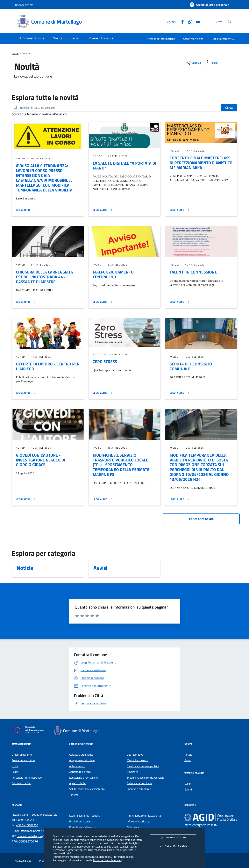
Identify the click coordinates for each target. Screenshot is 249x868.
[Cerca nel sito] (230, 22)
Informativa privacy (138, 821)
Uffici (15, 766)
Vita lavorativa (135, 755)
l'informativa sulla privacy (108, 860)
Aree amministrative (23, 760)
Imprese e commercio (139, 789)
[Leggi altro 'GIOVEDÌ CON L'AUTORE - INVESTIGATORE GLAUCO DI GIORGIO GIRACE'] (26, 499)
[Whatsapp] (189, 22)
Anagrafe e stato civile (82, 760)
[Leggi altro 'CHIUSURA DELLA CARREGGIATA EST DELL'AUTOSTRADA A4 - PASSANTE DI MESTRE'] (26, 302)
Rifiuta (173, 838)
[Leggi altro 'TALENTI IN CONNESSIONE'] (180, 302)
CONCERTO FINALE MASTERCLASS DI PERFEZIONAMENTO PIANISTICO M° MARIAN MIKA (201, 163)
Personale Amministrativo (27, 778)
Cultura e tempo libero (139, 783)
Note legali (133, 827)
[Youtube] (196, 22)
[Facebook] (181, 22)
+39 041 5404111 (27, 820)
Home (15, 53)
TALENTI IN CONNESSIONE (193, 272)
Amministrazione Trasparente (144, 816)
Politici (15, 772)
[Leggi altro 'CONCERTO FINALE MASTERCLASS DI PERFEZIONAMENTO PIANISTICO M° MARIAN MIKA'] (180, 210)
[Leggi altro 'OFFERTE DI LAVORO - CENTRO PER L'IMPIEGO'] (26, 393)
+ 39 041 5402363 (27, 825)
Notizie (188, 755)
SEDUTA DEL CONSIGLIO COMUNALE (191, 366)
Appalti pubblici (78, 783)
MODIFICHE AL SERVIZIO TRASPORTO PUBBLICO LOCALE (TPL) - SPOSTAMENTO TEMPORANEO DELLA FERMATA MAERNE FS (121, 465)
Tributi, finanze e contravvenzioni (146, 778)
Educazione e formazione (83, 778)
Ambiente (132, 772)
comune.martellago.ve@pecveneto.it (38, 836)
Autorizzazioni (77, 766)
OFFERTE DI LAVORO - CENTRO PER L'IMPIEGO (48, 366)
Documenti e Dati (21, 783)
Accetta (173, 846)
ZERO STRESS (105, 362)
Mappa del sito (23, 861)
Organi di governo (22, 755)
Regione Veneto (24, 5)
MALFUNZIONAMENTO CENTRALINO (113, 274)
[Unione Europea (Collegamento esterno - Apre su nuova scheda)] (29, 731)
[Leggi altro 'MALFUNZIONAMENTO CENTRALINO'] (103, 302)
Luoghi (188, 784)
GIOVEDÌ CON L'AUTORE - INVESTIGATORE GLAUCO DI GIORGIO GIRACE (41, 460)
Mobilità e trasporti (138, 760)
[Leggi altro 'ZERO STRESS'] (103, 393)
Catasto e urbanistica (81, 755)
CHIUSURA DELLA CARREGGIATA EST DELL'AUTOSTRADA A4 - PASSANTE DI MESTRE (44, 277)
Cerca (229, 108)
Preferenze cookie (123, 857)
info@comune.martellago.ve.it (37, 831)
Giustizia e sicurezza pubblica (143, 766)
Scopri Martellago (193, 39)
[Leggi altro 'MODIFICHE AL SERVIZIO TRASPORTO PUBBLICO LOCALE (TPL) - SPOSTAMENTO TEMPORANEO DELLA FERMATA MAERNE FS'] (103, 499)
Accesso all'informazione (161, 39)
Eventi (188, 789)
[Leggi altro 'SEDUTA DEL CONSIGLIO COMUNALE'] (180, 393)
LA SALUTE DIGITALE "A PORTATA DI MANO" (124, 165)
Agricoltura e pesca (80, 772)
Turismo (74, 795)
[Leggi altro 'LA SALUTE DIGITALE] (103, 210)
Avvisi (188, 760)
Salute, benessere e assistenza (87, 789)
